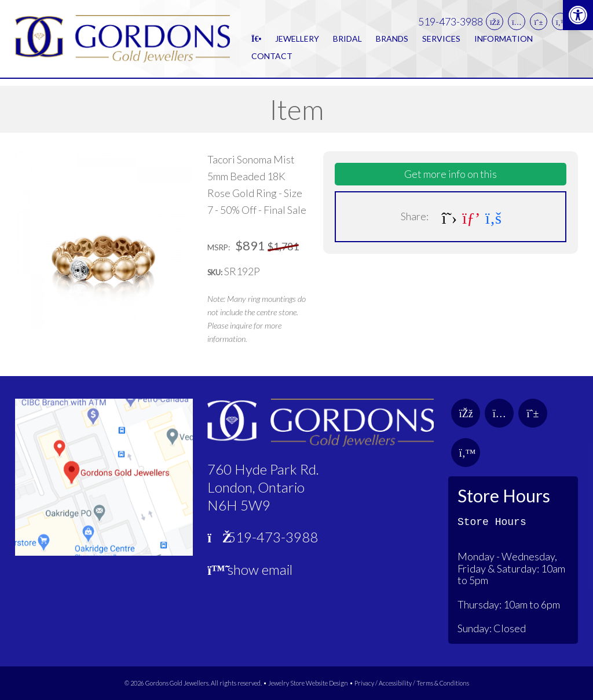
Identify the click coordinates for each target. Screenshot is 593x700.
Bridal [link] (347, 42)
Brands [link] (392, 42)
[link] (578, 15)
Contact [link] (272, 59)
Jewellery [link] (297, 42)
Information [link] (504, 42)
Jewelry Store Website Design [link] (308, 683)
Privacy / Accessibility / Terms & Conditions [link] (412, 683)
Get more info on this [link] (451, 174)
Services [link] (441, 42)
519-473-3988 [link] (451, 25)
